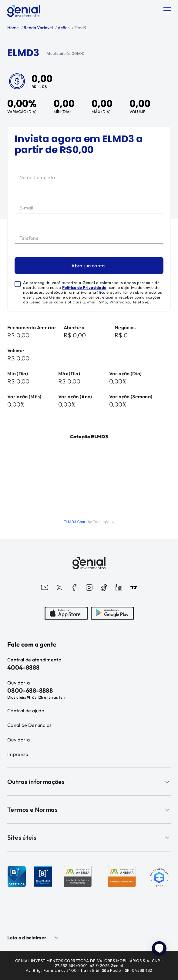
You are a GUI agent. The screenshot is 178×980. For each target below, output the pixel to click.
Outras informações (89, 782)
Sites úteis (89, 837)
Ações (63, 28)
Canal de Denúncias (30, 725)
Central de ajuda (26, 711)
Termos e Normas (89, 809)
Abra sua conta (88, 266)
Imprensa (18, 754)
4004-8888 (24, 667)
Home (13, 28)
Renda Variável (38, 28)
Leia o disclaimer (27, 938)
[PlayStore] (112, 614)
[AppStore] (66, 614)
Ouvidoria (18, 740)
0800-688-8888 (30, 690)
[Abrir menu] (167, 10)
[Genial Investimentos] (24, 11)
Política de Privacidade (84, 287)
